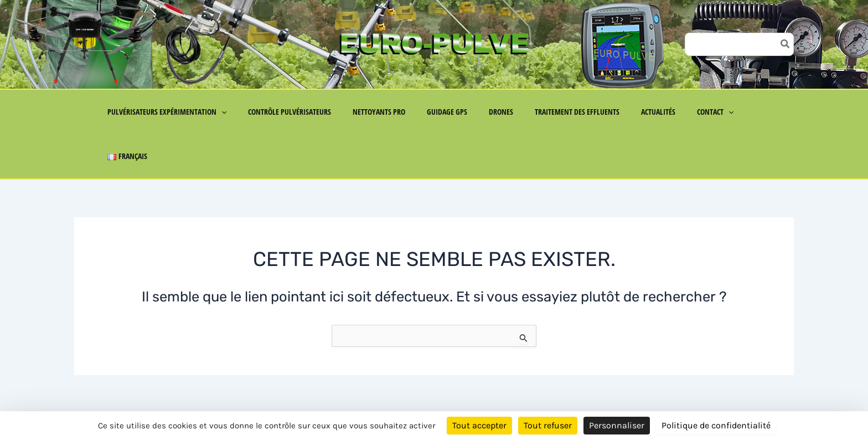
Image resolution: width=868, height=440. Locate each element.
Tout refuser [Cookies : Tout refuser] (548, 425)
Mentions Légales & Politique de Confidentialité (185, 402)
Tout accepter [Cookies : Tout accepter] (479, 425)
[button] (240, 112)
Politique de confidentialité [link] (716, 425)
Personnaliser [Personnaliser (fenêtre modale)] (617, 425)
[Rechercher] (786, 44)
